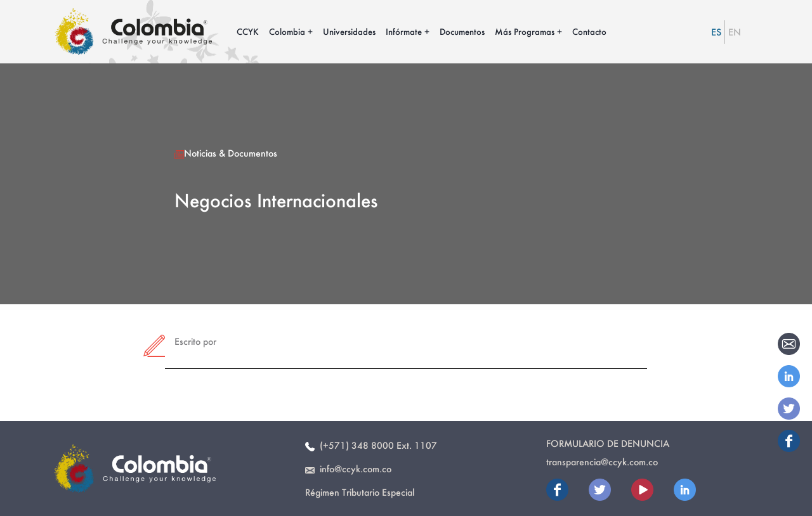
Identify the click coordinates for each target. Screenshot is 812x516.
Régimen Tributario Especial (360, 492)
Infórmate (404, 31)
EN (735, 32)
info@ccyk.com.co (348, 469)
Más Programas (525, 31)
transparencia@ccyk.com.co (602, 462)
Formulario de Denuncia (608, 443)
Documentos (462, 31)
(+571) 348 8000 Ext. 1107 (371, 445)
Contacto (589, 31)
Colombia (287, 31)
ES (716, 32)
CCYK (248, 31)
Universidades (349, 31)
